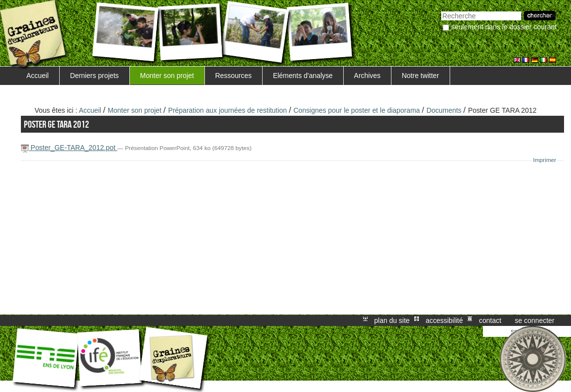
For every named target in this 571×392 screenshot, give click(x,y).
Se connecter (535, 320)
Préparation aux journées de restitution (228, 110)
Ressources (234, 76)
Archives (367, 76)
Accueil (38, 76)
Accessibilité (444, 320)
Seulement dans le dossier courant (504, 27)
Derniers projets (95, 76)
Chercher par (441, 10)
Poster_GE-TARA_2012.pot (69, 148)
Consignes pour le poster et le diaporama (357, 110)
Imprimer (545, 160)
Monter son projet (167, 76)
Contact (490, 320)
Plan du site (392, 320)
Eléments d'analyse (303, 76)
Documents (444, 110)
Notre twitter (421, 76)
